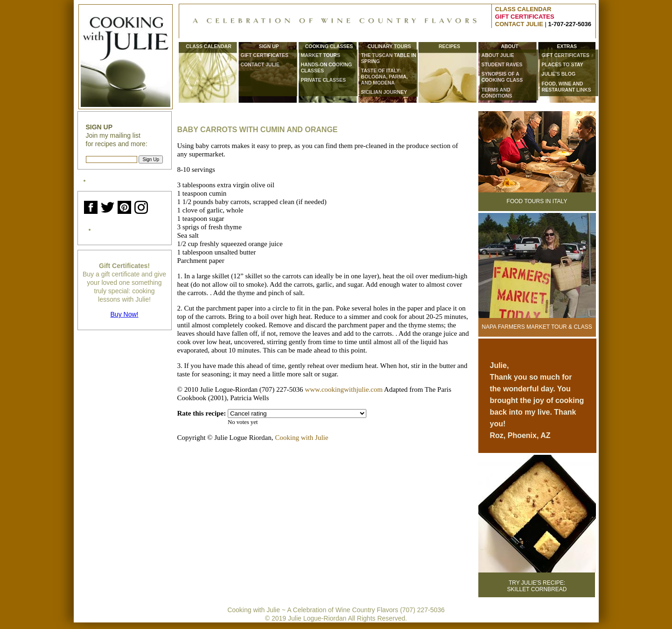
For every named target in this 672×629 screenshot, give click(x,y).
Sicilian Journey (384, 92)
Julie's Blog (559, 74)
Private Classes (323, 80)
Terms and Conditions (497, 93)
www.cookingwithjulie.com (344, 389)
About (509, 46)
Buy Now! (125, 314)
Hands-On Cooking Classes (327, 67)
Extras (567, 46)
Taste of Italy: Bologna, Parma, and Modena (385, 77)
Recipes (449, 46)
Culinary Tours (389, 46)
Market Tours (321, 55)
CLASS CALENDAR (523, 9)
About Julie (498, 55)
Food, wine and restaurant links (567, 87)
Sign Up (269, 46)
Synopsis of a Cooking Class (502, 77)
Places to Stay (563, 64)
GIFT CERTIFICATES (525, 17)
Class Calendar (208, 46)
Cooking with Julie (301, 438)
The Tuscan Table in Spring (389, 58)
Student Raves (502, 64)
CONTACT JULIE (519, 24)
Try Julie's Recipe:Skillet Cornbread (537, 586)
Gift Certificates (265, 55)
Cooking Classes (329, 46)
